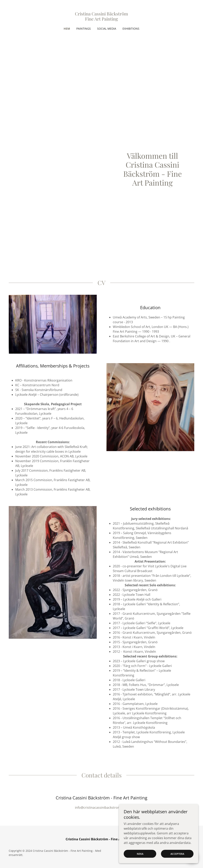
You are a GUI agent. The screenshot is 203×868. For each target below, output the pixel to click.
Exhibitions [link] (131, 29)
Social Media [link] (107, 29)
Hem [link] (67, 29)
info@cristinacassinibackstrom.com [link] (101, 808)
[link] (101, 19)
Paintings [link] (84, 29)
